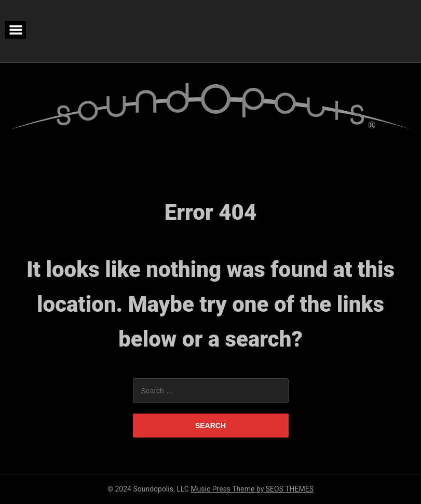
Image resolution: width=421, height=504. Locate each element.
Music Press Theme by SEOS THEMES (252, 489)
